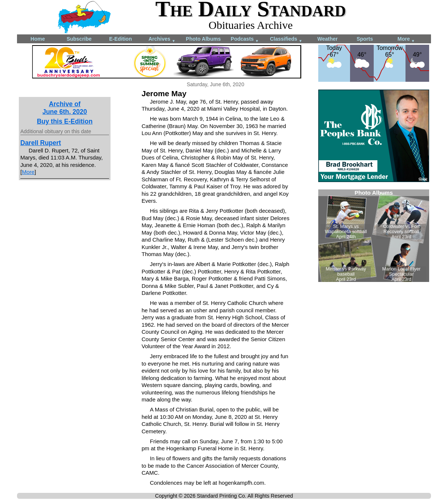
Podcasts (245, 39)
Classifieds (286, 39)
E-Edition (120, 39)
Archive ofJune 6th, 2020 (65, 108)
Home (38, 39)
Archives (162, 39)
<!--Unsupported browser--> (374, 236)
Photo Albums (203, 39)
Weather (328, 39)
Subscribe (79, 39)
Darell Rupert (41, 143)
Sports (365, 39)
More (406, 39)
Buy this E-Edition (65, 121)
